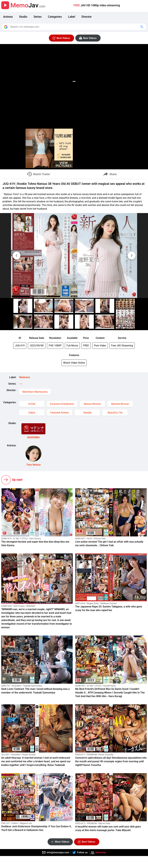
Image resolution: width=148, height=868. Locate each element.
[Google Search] (142, 27)
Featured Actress (60, 413)
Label (72, 17)
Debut (32, 413)
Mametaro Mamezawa (35, 392)
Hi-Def (32, 404)
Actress (8, 17)
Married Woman (120, 404)
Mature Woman (92, 404)
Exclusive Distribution (62, 404)
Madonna (25, 377)
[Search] (74, 27)
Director (87, 17)
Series (38, 17)
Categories (55, 17)
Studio (23, 17)
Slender (87, 413)
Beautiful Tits (115, 413)
